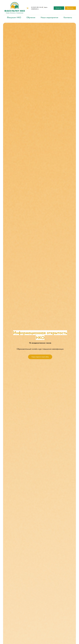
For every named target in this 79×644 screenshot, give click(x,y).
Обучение (31, 17)
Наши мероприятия (49, 17)
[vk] (28, 8)
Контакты (68, 17)
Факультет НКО (14, 17)
